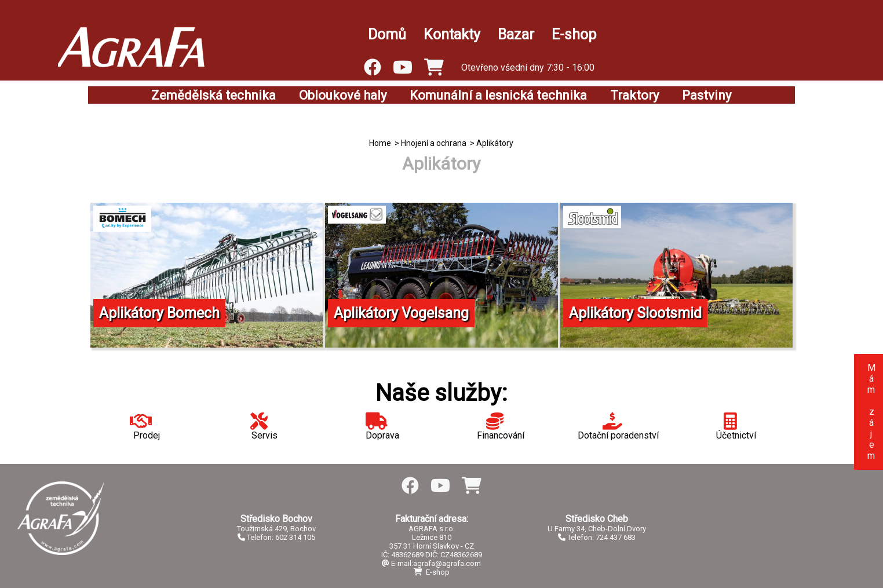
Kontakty (452, 34)
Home (380, 143)
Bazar (516, 34)
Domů (387, 34)
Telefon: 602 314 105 (276, 537)
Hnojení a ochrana (434, 143)
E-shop (574, 34)
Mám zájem (871, 412)
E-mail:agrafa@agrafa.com (431, 563)
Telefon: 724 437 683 (597, 537)
